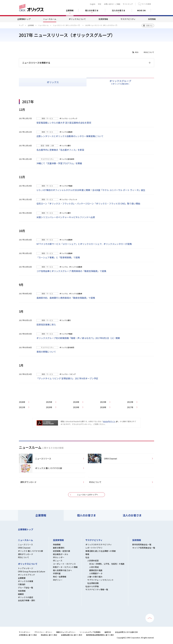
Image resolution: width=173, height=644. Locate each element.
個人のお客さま (86, 515)
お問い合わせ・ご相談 (112, 4)
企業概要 (22, 578)
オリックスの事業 (26, 581)
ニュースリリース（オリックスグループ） (67, 25)
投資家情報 (103, 19)
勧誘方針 (108, 632)
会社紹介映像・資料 (26, 600)
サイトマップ (128, 4)
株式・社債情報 (60, 577)
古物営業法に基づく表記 (28, 635)
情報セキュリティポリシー (66, 632)
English (93, 4)
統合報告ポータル (61, 554)
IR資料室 (57, 573)
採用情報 (152, 19)
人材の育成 (94, 567)
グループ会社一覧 (25, 588)
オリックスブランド (26, 575)
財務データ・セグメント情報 (65, 567)
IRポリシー (58, 580)
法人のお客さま (132, 515)
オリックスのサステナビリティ (99, 544)
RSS (137, 52)
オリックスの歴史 (26, 597)
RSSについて (149, 52)
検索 (144, 4)
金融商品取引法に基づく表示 (72, 635)
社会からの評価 (92, 586)
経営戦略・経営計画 (61, 551)
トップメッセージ (26, 568)
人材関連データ (96, 573)
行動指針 (22, 584)
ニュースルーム (50, 19)
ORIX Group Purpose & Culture (32, 571)
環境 (87, 554)
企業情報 (31, 25)
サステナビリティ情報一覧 (97, 589)
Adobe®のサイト (109, 421)
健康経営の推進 (96, 570)
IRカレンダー (59, 557)
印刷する (149, 25)
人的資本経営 (93, 561)
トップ (21, 25)
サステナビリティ (128, 19)
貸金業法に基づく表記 (49, 635)
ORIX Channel (24, 548)
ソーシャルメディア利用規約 (90, 632)
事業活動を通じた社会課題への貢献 (101, 551)
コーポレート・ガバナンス (64, 564)
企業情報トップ (24, 19)
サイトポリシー (25, 632)
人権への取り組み (95, 577)
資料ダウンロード (26, 554)
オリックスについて (77, 19)
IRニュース (58, 561)
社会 (87, 557)
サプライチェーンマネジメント (100, 580)
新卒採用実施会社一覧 (142, 544)
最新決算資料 (59, 548)
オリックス (53, 82)
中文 (100, 4)
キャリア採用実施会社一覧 (144, 548)
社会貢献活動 (93, 583)
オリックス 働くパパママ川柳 (30, 551)
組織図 (21, 594)
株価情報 (57, 544)
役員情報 (22, 591)
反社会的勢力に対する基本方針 (127, 632)
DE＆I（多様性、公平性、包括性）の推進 (107, 564)
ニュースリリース (25, 544)
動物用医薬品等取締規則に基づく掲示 (100, 635)
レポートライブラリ (94, 548)
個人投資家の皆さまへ (62, 570)
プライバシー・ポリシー (43, 632)
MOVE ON (141, 10)
